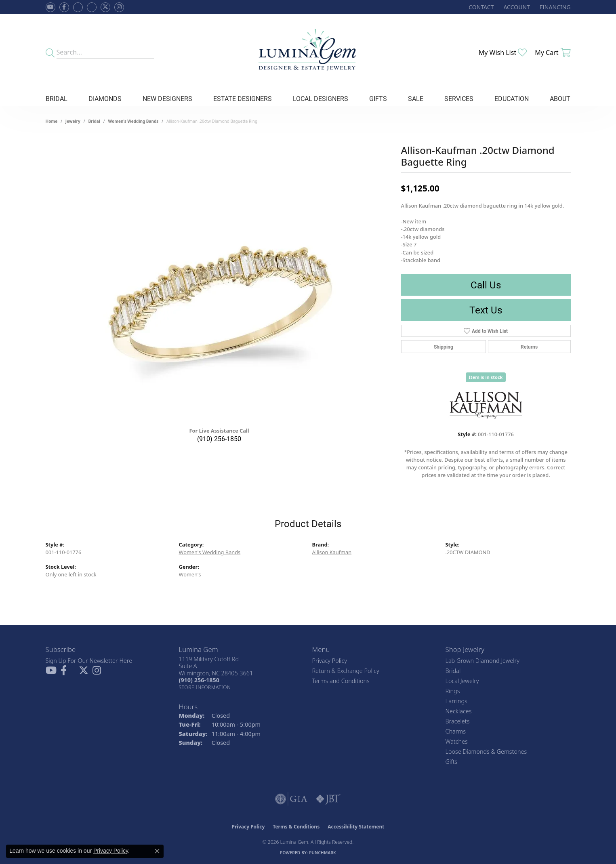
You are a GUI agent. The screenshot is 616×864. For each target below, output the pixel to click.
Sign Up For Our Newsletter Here (89, 661)
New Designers (167, 98)
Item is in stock (486, 377)
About (560, 98)
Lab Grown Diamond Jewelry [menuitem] (482, 661)
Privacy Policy (330, 661)
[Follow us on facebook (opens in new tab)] (64, 7)
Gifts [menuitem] (452, 762)
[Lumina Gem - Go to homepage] (308, 53)
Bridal (57, 98)
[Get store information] (205, 687)
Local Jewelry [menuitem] (462, 681)
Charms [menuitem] (456, 731)
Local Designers (321, 98)
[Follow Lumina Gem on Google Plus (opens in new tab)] (92, 7)
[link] (480, 7)
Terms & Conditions (296, 827)
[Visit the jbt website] (328, 799)
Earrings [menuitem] (456, 701)
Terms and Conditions (341, 681)
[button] (516, 7)
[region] (219, 299)
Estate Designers (243, 98)
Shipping (444, 347)
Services (459, 98)
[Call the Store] (199, 680)
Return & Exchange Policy (346, 671)
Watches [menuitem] (457, 741)
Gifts (378, 98)
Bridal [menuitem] (453, 671)
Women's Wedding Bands (134, 121)
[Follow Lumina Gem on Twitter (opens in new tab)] (105, 7)
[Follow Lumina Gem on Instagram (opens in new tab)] (119, 7)
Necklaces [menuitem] (459, 711)
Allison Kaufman (332, 552)
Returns (529, 347)
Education (512, 98)
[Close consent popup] (157, 851)
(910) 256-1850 (219, 438)
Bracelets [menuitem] (458, 721)
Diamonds (105, 98)
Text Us (486, 310)
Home (52, 121)
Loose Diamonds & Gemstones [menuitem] (486, 752)
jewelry (73, 121)
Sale (416, 98)
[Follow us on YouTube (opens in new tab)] (50, 7)
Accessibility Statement (356, 827)
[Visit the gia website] (291, 799)
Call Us (486, 285)
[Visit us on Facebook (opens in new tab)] (78, 7)
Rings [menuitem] (453, 691)
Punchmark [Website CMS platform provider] (323, 853)
